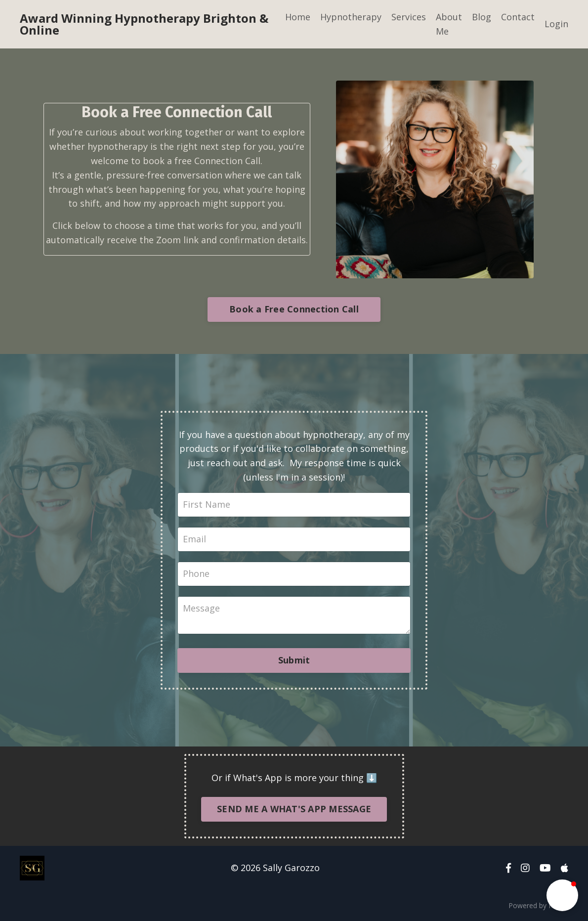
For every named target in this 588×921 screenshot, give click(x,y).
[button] (562, 895)
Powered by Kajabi (538, 905)
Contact (518, 17)
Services (409, 17)
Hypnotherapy (351, 17)
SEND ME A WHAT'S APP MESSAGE (294, 809)
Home (298, 17)
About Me (449, 24)
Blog (482, 17)
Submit (294, 660)
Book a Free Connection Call (294, 309)
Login (556, 24)
